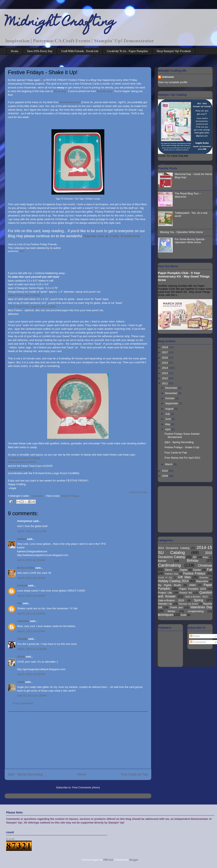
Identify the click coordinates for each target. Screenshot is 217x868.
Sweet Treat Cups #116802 (24, 295)
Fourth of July (165, 578)
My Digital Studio (170, 585)
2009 (165, 476)
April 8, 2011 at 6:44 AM (31, 613)
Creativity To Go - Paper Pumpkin (127, 51)
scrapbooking (196, 611)
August (170, 409)
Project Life (165, 593)
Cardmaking (169, 565)
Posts (195, 636)
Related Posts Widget (138, 492)
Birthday (193, 561)
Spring (199, 600)
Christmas (205, 565)
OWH (193, 585)
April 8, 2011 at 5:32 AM (31, 578)
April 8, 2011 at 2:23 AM (31, 560)
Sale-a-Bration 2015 (171, 600)
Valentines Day (201, 607)
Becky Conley (26, 568)
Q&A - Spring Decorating (25, 774)
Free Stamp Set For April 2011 (183, 458)
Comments (198, 642)
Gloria (21, 657)
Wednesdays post (70, 102)
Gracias (204, 577)
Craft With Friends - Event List (80, 51)
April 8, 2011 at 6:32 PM (31, 674)
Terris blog (60, 91)
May (168, 424)
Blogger (134, 860)
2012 (165, 378)
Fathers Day (172, 574)
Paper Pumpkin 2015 (193, 589)
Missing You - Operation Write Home (181, 232)
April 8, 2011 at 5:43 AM (31, 596)
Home (15, 51)
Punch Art (186, 593)
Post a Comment (23, 703)
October (170, 398)
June (168, 419)
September (172, 403)
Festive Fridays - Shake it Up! (182, 447)
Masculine (202, 581)
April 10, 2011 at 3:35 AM (32, 696)
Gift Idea (184, 577)
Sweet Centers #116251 (22, 462)
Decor (169, 570)
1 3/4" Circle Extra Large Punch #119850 (32, 307)
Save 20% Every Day (40, 51)
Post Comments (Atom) (86, 787)
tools (183, 615)
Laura (21, 682)
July (168, 414)
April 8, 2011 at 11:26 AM (32, 649)
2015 (165, 363)
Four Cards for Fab (135, 774)
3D (195, 557)
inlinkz (22, 251)
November (172, 393)
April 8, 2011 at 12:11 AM (32, 531)
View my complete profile (173, 82)
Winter (171, 611)
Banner (162, 561)
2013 (165, 373)
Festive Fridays (70, 496)
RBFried (108, 860)
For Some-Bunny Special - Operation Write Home (190, 241)
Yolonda (22, 639)
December (172, 388)
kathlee (22, 539)
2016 (165, 358)
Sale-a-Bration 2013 (196, 597)
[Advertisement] (78, 740)
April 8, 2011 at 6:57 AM (31, 631)
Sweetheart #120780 (20, 470)
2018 (165, 347)
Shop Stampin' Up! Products (174, 51)
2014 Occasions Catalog (174, 548)
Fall (210, 570)
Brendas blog (105, 91)
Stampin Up (165, 604)
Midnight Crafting (60, 23)
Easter (197, 570)
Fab (19, 603)
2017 (165, 352)
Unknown (23, 621)
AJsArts (22, 586)
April (168, 429)
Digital (184, 570)
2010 (165, 471)
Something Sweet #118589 (24, 458)
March (169, 464)
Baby (206, 557)
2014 (165, 368)
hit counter (10, 839)
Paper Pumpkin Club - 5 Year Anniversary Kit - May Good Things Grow (184, 276)
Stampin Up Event (188, 604)
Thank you (176, 607)
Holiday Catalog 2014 (173, 581)
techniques (166, 615)
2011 (165, 383)
